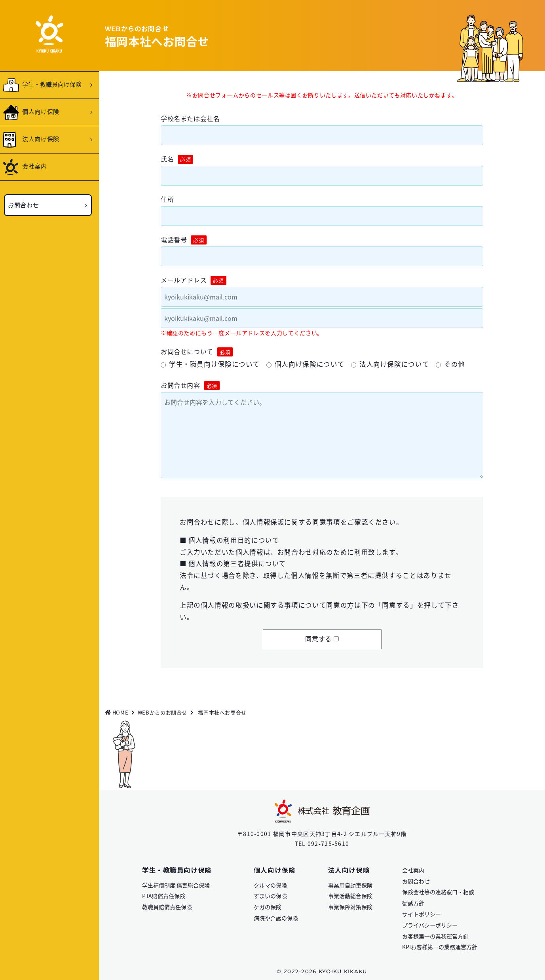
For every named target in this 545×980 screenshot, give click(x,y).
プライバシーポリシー (430, 925)
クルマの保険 (270, 885)
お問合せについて (197, 352)
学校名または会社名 (190, 118)
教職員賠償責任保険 (167, 907)
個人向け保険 (41, 111)
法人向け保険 (41, 139)
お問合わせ (23, 205)
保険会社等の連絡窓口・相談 (438, 892)
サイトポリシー (422, 914)
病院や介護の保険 (276, 918)
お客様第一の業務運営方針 (435, 936)
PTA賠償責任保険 (164, 896)
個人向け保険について (310, 364)
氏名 (177, 159)
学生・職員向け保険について (214, 364)
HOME (117, 712)
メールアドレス (194, 280)
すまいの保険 (270, 896)
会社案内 (35, 166)
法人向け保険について (394, 364)
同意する (318, 639)
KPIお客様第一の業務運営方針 (440, 947)
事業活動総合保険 (350, 896)
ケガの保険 (268, 907)
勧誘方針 (413, 903)
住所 (167, 199)
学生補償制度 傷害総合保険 (176, 885)
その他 (455, 364)
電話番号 (184, 240)
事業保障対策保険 (350, 907)
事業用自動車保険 (350, 885)
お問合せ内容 (190, 385)
